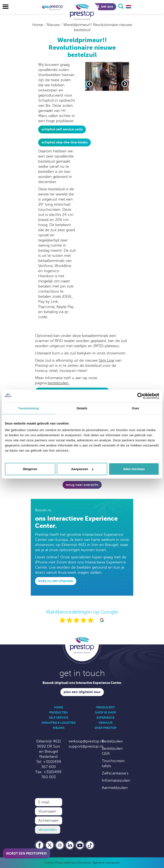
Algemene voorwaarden (106, 863)
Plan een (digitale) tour (82, 692)
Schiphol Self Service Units (62, 129)
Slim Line (106, 360)
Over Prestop (105, 728)
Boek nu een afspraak (56, 581)
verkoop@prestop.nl (86, 741)
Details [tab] (82, 408)
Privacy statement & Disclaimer (73, 863)
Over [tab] (135, 408)
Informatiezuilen (116, 780)
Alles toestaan (134, 469)
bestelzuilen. (59, 383)
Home (38, 25)
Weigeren (30, 469)
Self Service (59, 718)
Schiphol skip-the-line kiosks (64, 142)
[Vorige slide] (89, 84)
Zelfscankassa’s (115, 773)
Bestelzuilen (112, 741)
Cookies (49, 863)
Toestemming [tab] (29, 408)
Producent (105, 707)
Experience (105, 718)
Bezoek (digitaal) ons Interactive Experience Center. (82, 683)
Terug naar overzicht (82, 485)
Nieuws (54, 25)
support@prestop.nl (86, 746)
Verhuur (105, 723)
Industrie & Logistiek (59, 723)
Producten (59, 712)
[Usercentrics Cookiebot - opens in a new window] (140, 396)
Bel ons (104, 7)
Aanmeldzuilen (115, 788)
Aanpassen (82, 469)
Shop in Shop (106, 712)
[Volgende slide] (125, 84)
